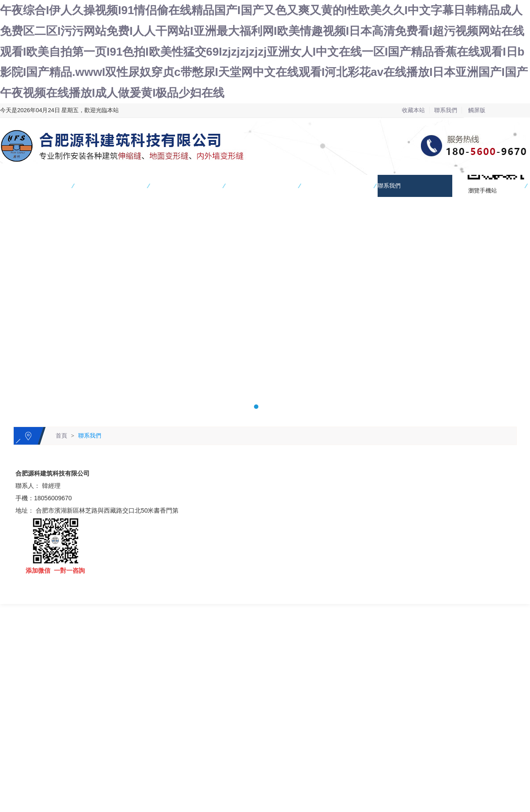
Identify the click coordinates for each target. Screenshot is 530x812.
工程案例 (163, 186)
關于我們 (238, 186)
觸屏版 (477, 110)
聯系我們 (446, 110)
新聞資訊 (314, 186)
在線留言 (465, 186)
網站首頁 (11, 186)
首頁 (61, 436)
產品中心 (87, 186)
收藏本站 (413, 110)
